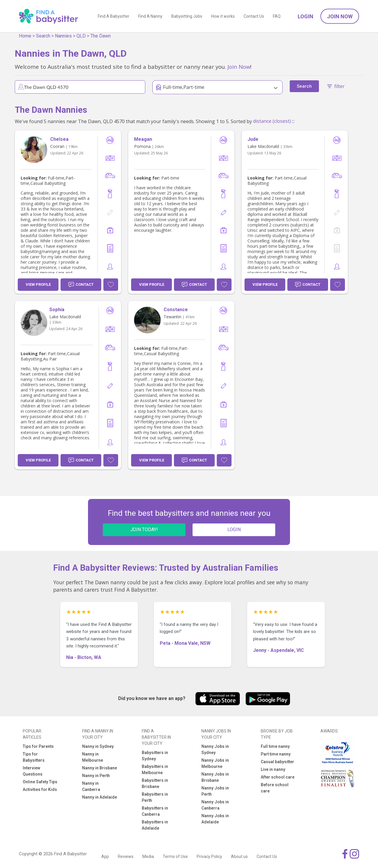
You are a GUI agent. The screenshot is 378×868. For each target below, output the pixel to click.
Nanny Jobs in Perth (215, 791)
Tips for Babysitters (34, 757)
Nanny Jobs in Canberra (215, 805)
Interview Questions (33, 771)
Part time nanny (276, 754)
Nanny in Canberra (91, 786)
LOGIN (234, 530)
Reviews (126, 856)
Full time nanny (275, 746)
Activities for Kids (40, 789)
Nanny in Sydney (98, 746)
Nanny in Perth (96, 776)
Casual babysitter (277, 762)
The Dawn (101, 36)
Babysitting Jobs (187, 16)
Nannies (63, 36)
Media (148, 856)
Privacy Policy (209, 856)
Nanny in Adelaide (100, 797)
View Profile (38, 284)
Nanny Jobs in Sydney (215, 749)
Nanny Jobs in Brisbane (215, 777)
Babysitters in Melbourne (155, 770)
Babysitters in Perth (155, 797)
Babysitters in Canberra (155, 811)
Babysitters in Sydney (155, 756)
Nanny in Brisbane (100, 768)
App (105, 856)
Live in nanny (273, 769)
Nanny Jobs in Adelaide (215, 819)
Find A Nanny (150, 16)
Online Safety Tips (40, 782)
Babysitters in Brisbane (155, 783)
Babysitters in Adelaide (155, 825)
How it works (223, 16)
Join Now (340, 16)
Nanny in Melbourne (93, 757)
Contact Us (254, 16)
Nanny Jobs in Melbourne (215, 763)
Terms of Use (175, 856)
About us (239, 856)
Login (306, 16)
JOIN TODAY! (144, 530)
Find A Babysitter (114, 16)
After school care (278, 777)
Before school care (275, 788)
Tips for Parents (38, 746)
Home (25, 36)
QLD (81, 36)
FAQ (277, 16)
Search (43, 36)
